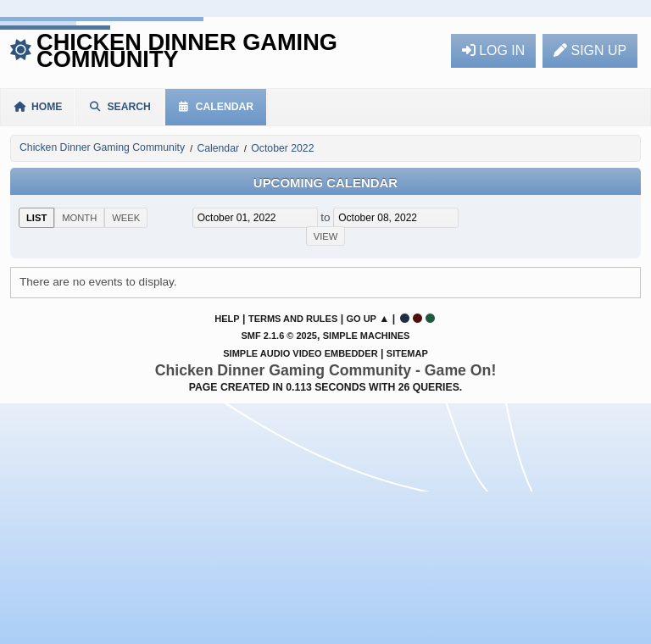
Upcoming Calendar (325, 183)
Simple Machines (367, 336)
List (36, 218)
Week (126, 218)
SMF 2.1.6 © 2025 (279, 336)
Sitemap (407, 353)
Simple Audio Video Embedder (300, 353)
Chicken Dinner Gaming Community (187, 50)
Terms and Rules (293, 319)
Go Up (361, 319)
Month (79, 218)
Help (227, 319)
